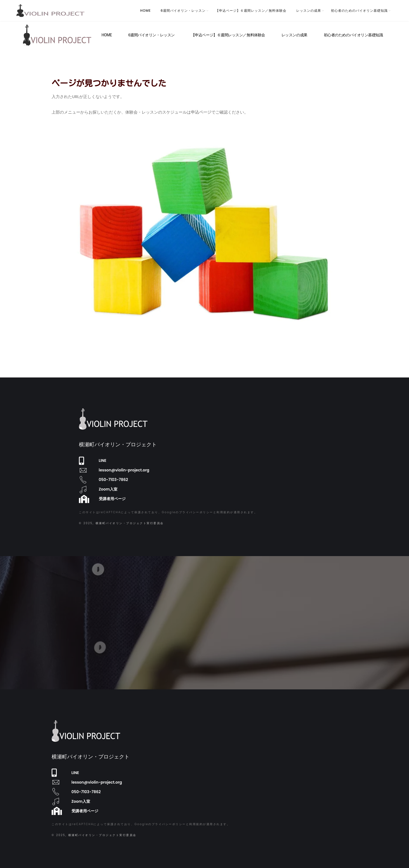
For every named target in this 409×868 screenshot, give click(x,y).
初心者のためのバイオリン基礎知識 (359, 11)
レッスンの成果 (309, 11)
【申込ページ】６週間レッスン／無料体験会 (251, 11)
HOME (146, 11)
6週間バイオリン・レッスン (183, 11)
